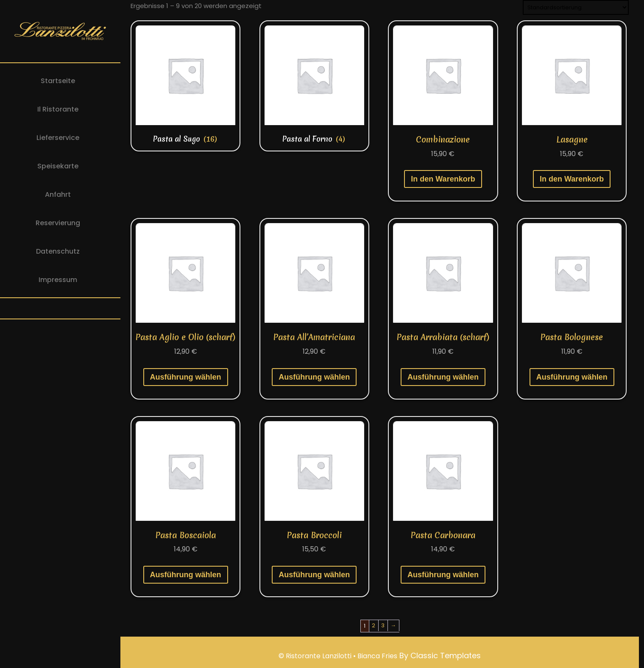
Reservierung (58, 223)
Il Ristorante (58, 109)
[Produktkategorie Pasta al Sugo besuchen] (185, 86)
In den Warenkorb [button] (443, 179)
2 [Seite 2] (374, 625)
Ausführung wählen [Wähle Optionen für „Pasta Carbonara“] (443, 575)
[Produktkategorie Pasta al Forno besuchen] (314, 86)
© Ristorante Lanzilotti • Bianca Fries (338, 656)
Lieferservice (58, 138)
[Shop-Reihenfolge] (576, 7)
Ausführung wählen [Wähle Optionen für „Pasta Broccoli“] (314, 575)
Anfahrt (58, 194)
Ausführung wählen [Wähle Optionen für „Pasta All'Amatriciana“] (314, 377)
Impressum (58, 280)
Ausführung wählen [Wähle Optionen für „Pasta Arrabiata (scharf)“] (443, 377)
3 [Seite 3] (383, 625)
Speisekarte (58, 166)
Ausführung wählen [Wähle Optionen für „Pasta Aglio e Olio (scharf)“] (186, 377)
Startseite (58, 81)
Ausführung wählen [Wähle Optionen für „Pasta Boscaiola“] (186, 575)
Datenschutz (58, 251)
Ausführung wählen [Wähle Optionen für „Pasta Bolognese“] (572, 377)
